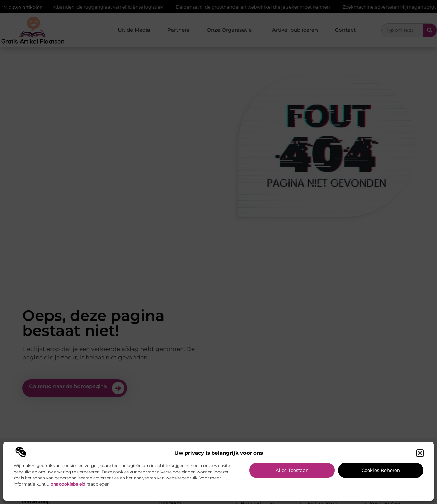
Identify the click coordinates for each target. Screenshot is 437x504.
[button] (420, 453)
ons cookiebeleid (68, 484)
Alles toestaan (292, 470)
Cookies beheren (381, 470)
